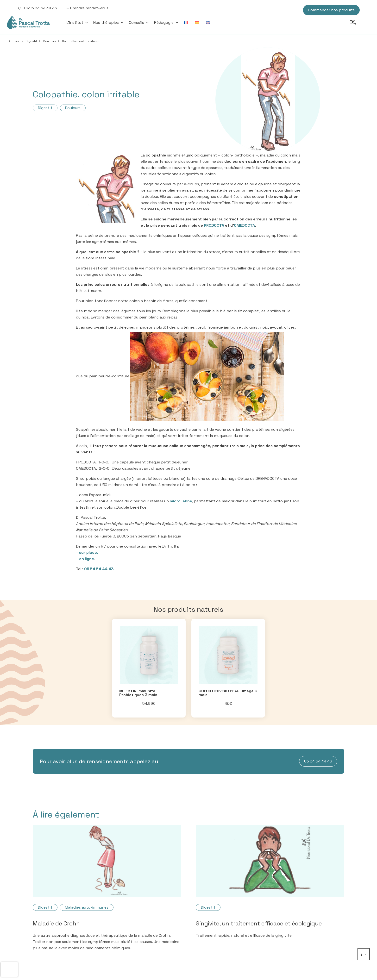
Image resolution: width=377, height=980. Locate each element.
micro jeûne (181, 501)
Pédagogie (167, 23)
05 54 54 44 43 (99, 569)
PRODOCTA (214, 225)
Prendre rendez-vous (89, 8)
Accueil (14, 41)
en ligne (87, 559)
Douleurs (50, 41)
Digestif (31, 41)
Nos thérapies (109, 23)
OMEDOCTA (244, 225)
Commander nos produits (331, 10)
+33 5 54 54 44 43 (40, 8)
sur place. (89, 552)
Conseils (139, 23)
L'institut (78, 23)
